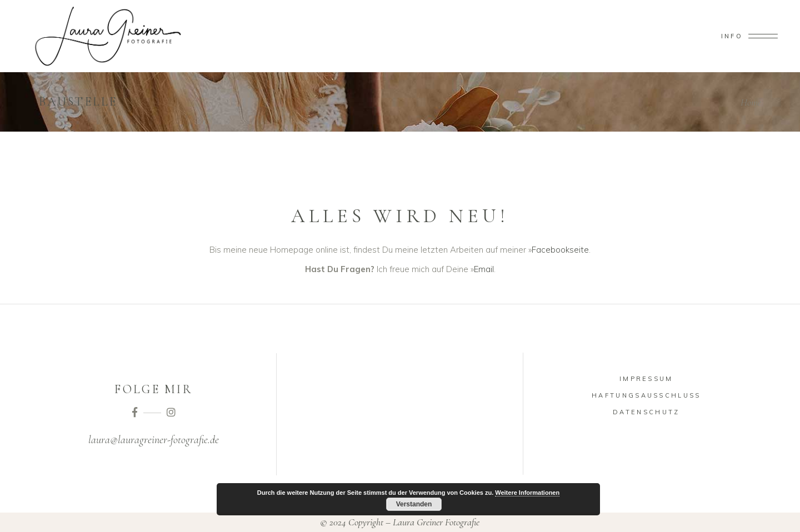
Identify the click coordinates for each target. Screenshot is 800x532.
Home (751, 102)
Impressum (646, 379)
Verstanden (414, 504)
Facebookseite (560, 250)
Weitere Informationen (527, 493)
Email (484, 269)
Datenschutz (646, 412)
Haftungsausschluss (646, 395)
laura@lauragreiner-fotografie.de (154, 440)
